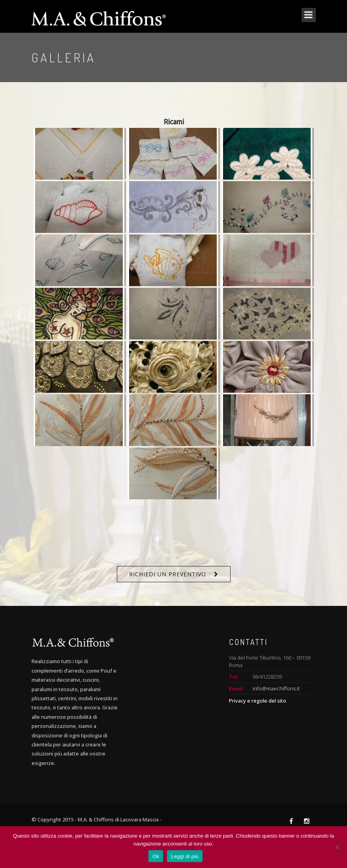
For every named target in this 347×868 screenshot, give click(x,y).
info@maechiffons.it (276, 688)
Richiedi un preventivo (168, 574)
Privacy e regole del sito (258, 701)
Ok (156, 856)
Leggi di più (185, 856)
